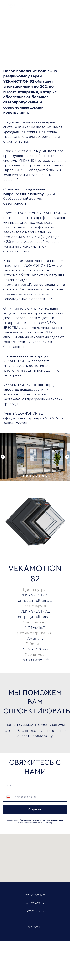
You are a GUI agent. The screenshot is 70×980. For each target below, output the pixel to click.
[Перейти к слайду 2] (27, 476)
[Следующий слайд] (67, 457)
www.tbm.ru (35, 903)
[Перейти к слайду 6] (40, 476)
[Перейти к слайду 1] (24, 476)
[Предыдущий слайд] (3, 457)
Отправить (35, 809)
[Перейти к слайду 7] (43, 476)
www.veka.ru (35, 895)
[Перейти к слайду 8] (46, 476)
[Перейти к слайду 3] (30, 476)
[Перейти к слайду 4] (33, 476)
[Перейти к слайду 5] (37, 476)
